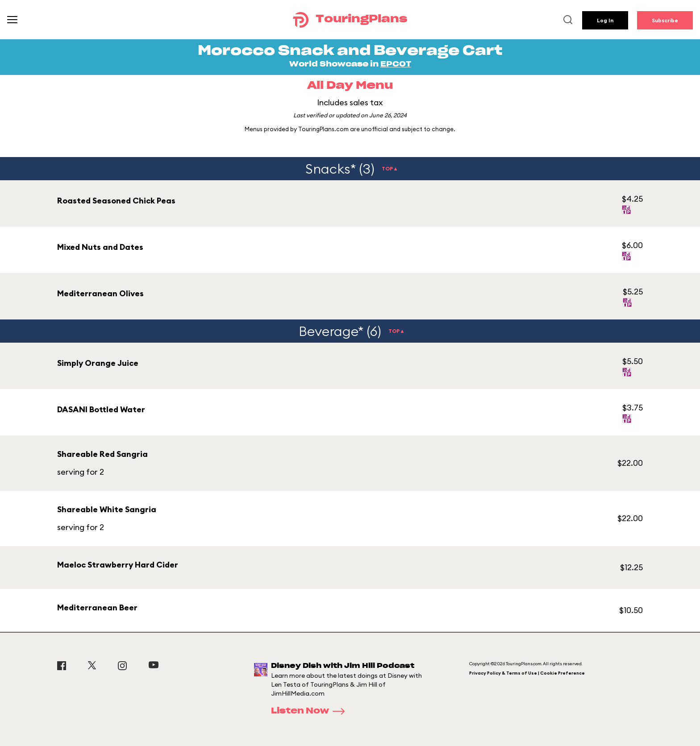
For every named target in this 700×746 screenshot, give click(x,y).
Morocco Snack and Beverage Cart (350, 51)
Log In (605, 20)
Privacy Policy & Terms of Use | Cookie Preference (527, 673)
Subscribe (665, 20)
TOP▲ (390, 168)
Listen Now (311, 711)
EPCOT (396, 64)
